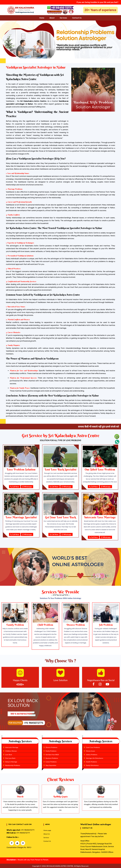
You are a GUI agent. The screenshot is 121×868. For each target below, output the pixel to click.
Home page (47, 830)
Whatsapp (27, 487)
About (52, 18)
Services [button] (63, 18)
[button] (9, 39)
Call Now (15, 487)
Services (46, 837)
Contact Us (77, 18)
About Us (47, 833)
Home (42, 18)
